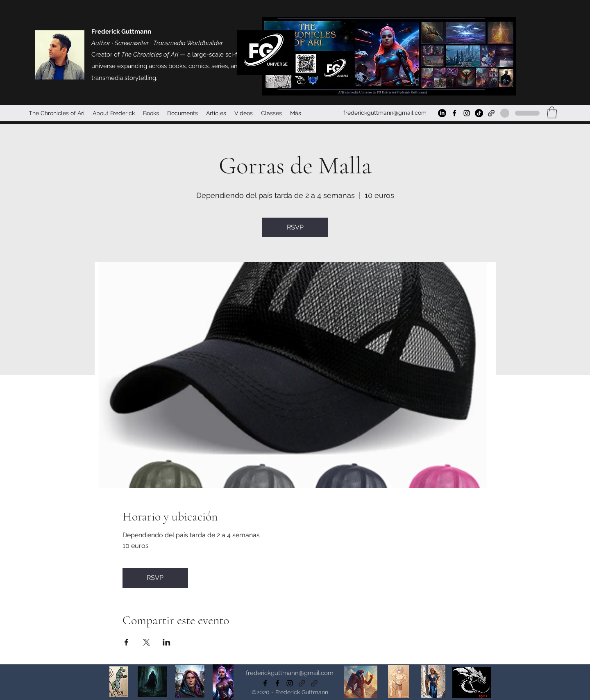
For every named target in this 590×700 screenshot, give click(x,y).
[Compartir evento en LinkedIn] (167, 642)
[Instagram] (467, 113)
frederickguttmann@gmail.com (385, 113)
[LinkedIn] (442, 113)
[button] (552, 112)
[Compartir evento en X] (146, 642)
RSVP (295, 227)
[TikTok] (479, 113)
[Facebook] (454, 113)
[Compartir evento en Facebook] (126, 642)
